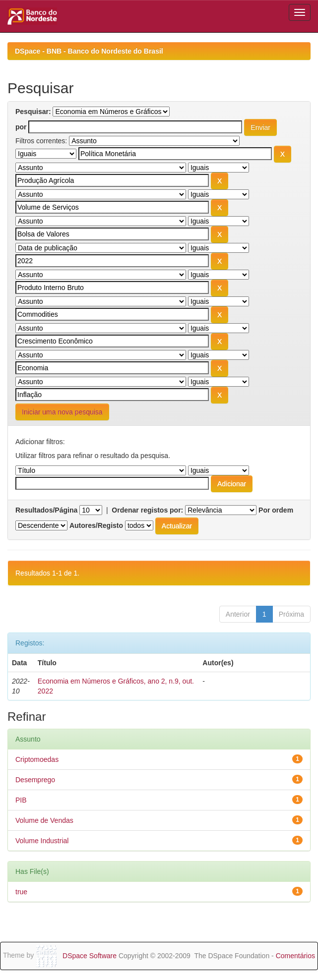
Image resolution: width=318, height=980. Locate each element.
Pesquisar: (33, 112)
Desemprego (35, 780)
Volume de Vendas (44, 820)
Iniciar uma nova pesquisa (62, 412)
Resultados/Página (46, 510)
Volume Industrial (42, 841)
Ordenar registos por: (147, 510)
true (21, 892)
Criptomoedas (37, 759)
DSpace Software (90, 956)
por (21, 127)
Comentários (295, 956)
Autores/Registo (96, 525)
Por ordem (276, 510)
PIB (21, 800)
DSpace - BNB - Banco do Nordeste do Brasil (89, 51)
